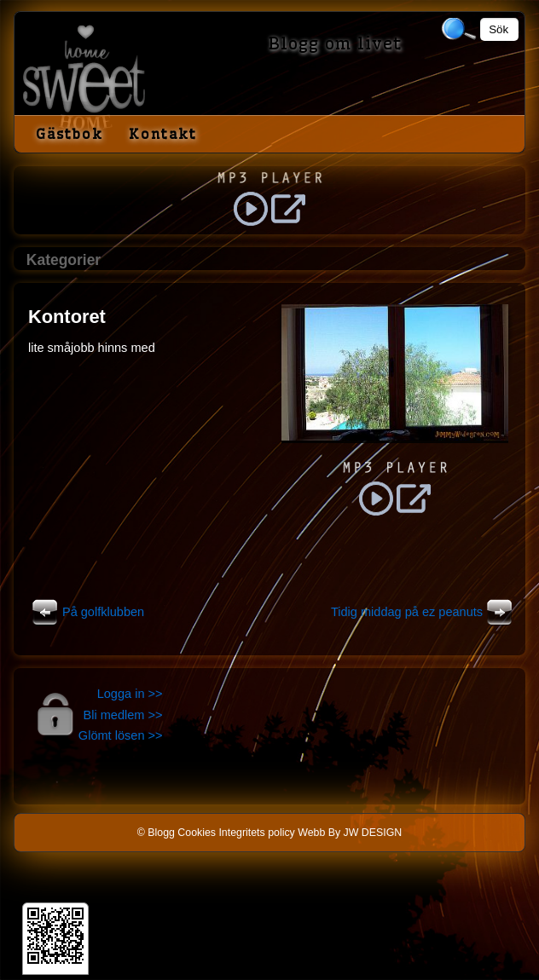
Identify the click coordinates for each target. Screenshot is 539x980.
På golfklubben (86, 612)
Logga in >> (130, 694)
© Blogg (156, 833)
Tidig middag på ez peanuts (424, 612)
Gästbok (70, 134)
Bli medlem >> (123, 715)
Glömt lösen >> (121, 735)
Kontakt (163, 134)
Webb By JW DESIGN (350, 833)
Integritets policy (256, 833)
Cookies (197, 833)
